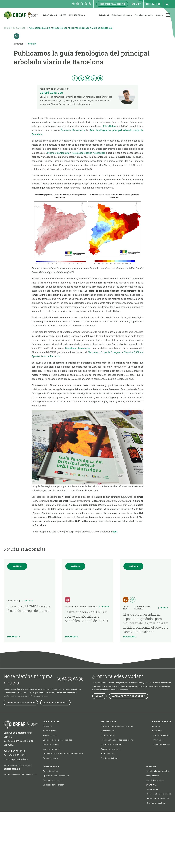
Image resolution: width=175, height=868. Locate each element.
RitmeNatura (110, 183)
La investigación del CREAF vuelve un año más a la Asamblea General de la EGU (86, 673)
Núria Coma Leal (89, 663)
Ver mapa (9, 801)
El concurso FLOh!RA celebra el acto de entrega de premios (29, 665)
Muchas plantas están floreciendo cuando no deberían (77, 209)
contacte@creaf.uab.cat (16, 816)
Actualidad (19, 28)
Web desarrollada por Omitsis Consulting (20, 831)
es (159, 4)
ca (153, 4)
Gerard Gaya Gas (51, 149)
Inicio (7, 28)
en (147, 4)
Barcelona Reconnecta (73, 187)
